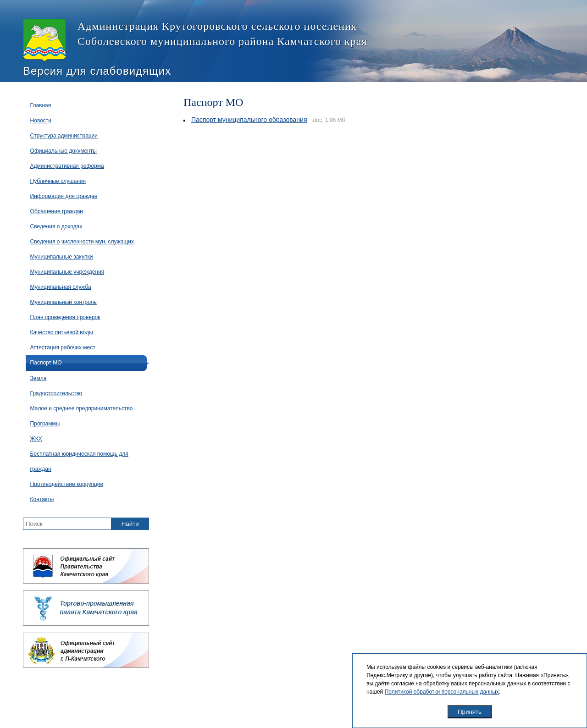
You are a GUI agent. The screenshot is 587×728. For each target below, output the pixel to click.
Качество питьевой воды (62, 332)
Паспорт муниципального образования (249, 120)
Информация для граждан (64, 196)
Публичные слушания (58, 181)
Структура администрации (64, 136)
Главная (41, 105)
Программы (45, 424)
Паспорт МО (46, 363)
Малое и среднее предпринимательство (82, 408)
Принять (470, 712)
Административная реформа (67, 166)
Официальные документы (64, 151)
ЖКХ (36, 439)
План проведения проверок (65, 317)
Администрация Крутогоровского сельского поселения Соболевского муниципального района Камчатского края (195, 41)
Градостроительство (56, 393)
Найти (130, 524)
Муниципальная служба (61, 287)
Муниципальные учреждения (67, 272)
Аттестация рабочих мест (63, 347)
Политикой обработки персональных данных (442, 692)
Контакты (42, 499)
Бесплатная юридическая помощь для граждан (79, 461)
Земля (39, 378)
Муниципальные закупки (62, 257)
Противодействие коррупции (67, 484)
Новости (41, 121)
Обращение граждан (57, 211)
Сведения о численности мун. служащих (82, 242)
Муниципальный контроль (64, 302)
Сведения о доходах (56, 226)
